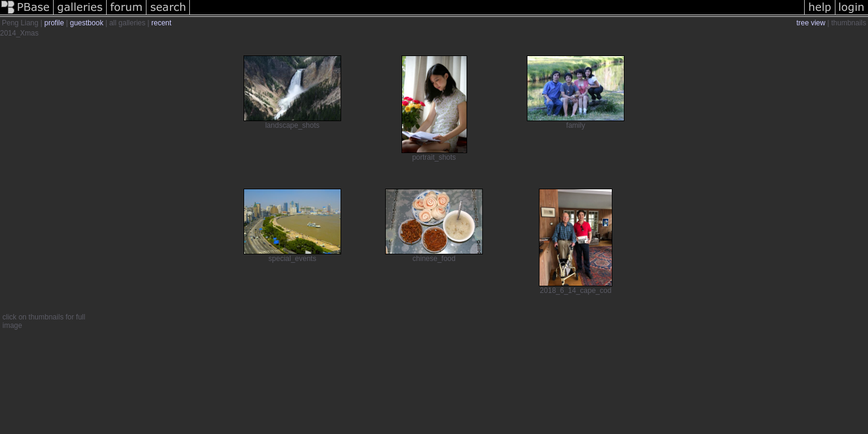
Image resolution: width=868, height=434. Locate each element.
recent (161, 23)
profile (55, 23)
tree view (811, 23)
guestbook (86, 23)
